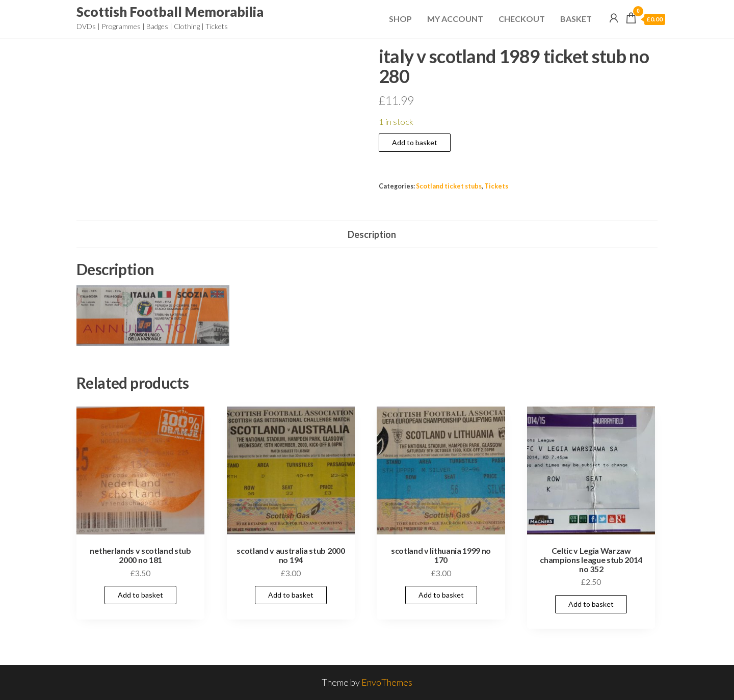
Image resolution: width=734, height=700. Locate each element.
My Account (455, 19)
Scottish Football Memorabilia (170, 12)
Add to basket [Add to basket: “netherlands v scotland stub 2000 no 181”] (140, 595)
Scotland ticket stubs (449, 186)
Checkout (522, 19)
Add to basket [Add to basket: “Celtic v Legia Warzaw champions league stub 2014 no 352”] (591, 604)
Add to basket (415, 142)
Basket (576, 19)
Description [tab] (372, 234)
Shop (400, 19)
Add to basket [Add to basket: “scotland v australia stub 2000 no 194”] (291, 595)
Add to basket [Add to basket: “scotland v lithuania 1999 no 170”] (441, 595)
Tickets (496, 186)
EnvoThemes (387, 682)
